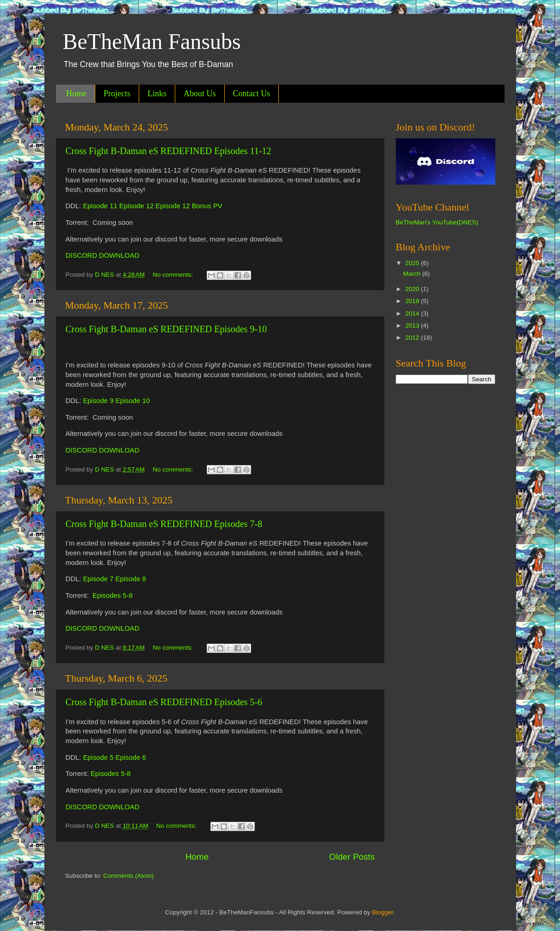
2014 (413, 313)
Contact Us (252, 93)
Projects (117, 93)
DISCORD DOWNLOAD (103, 255)
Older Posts (352, 857)
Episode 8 (131, 579)
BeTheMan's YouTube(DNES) (437, 222)
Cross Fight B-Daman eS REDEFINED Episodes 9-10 (166, 329)
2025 (413, 263)
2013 (413, 326)
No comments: (174, 275)
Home (76, 93)
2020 (413, 289)
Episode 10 (133, 401)
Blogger (382, 912)
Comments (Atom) (129, 876)
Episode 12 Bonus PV (189, 206)
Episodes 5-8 (113, 596)
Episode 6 (131, 757)
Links (157, 93)
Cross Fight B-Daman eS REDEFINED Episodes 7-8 (164, 524)
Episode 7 (98, 579)
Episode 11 (100, 206)
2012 (413, 338)
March (413, 274)
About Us (200, 93)
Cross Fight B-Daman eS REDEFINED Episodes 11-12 (169, 151)
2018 (413, 301)
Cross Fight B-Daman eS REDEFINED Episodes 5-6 (164, 702)
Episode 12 (136, 206)
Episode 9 (98, 401)
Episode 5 (98, 757)
